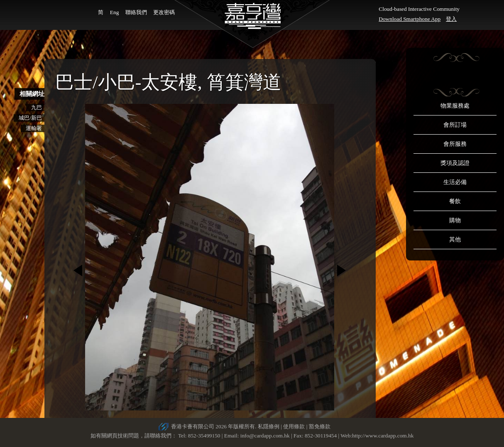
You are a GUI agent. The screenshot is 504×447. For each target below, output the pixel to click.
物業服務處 (455, 106)
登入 (451, 19)
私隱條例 (269, 426)
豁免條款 (320, 426)
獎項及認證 (455, 163)
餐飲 (455, 201)
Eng (114, 12)
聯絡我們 (136, 12)
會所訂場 (455, 125)
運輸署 (34, 128)
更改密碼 (164, 12)
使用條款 (294, 426)
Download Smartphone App (410, 19)
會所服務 (455, 144)
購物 (455, 220)
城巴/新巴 (30, 118)
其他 (455, 239)
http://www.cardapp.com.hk (383, 436)
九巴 (37, 107)
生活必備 (455, 182)
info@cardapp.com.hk (266, 436)
